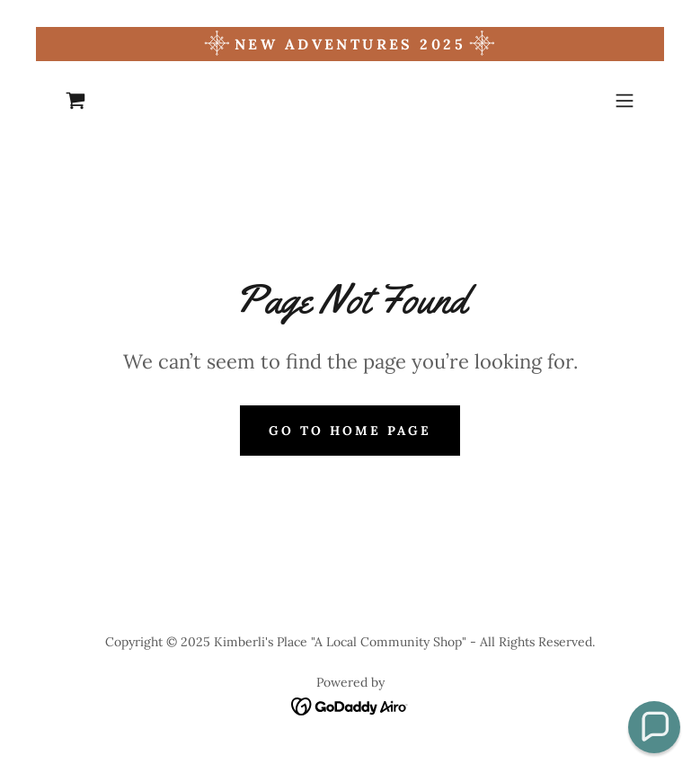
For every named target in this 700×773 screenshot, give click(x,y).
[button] (625, 101)
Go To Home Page (350, 431)
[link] (75, 101)
